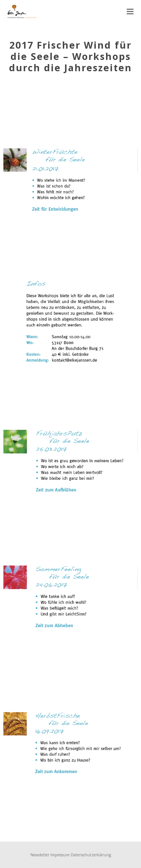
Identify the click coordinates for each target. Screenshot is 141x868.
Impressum (60, 855)
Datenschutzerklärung (91, 855)
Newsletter (40, 855)
